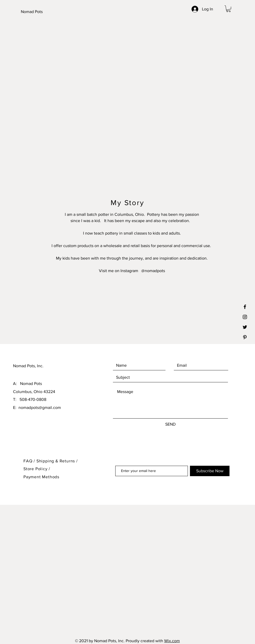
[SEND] (170, 424)
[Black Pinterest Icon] (245, 337)
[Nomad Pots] (47, 12)
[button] (228, 9)
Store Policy (36, 469)
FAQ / (30, 461)
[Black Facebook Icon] (245, 307)
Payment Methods (41, 477)
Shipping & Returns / (57, 461)
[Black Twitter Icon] (245, 327)
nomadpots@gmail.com (40, 407)
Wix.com (172, 641)
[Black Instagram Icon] (245, 317)
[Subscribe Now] (210, 471)
